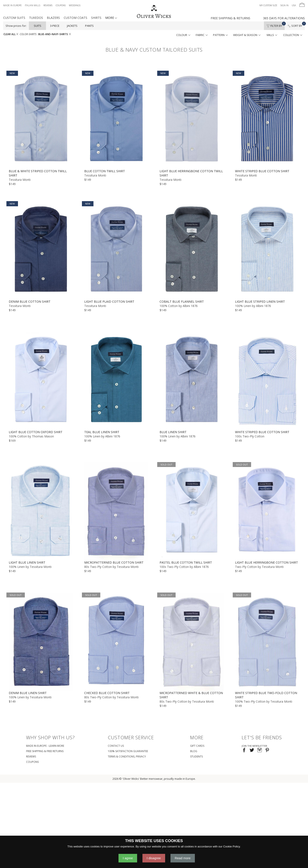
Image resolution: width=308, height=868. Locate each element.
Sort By (296, 25)
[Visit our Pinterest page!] (267, 751)
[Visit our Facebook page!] (244, 751)
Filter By (276, 25)
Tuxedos (36, 18)
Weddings (75, 5)
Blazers (53, 18)
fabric (202, 35)
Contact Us (116, 746)
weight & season (247, 35)
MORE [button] (111, 18)
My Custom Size (268, 5)
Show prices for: (16, 26)
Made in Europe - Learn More (45, 746)
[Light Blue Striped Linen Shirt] (267, 250)
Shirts (96, 18)
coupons (32, 762)
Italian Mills (33, 5)
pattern (220, 35)
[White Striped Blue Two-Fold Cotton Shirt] (267, 642)
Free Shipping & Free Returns (45, 751)
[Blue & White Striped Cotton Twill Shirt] (41, 120)
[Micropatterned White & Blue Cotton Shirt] (192, 642)
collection (293, 35)
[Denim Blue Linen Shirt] (41, 642)
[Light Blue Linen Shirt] (41, 511)
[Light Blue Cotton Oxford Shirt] (41, 381)
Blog (194, 751)
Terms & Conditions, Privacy (127, 757)
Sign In (284, 5)
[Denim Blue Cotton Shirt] (41, 250)
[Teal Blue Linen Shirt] (116, 381)
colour (183, 35)
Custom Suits (14, 18)
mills (272, 35)
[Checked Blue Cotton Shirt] (116, 642)
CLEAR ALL (11, 34)
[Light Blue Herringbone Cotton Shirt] (267, 511)
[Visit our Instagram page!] (260, 751)
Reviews (48, 5)
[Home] (154, 12)
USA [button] (294, 5)
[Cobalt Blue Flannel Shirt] (192, 250)
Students (196, 757)
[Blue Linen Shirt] (192, 381)
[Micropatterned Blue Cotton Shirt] (116, 511)
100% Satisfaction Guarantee (128, 751)
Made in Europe (12, 5)
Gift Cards (197, 746)
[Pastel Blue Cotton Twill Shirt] (192, 511)
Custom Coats (76, 18)
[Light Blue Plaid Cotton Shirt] (116, 250)
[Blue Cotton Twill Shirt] (116, 120)
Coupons (61, 5)
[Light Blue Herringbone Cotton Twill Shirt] (192, 120)
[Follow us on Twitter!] (252, 751)
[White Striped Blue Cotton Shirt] (267, 120)
